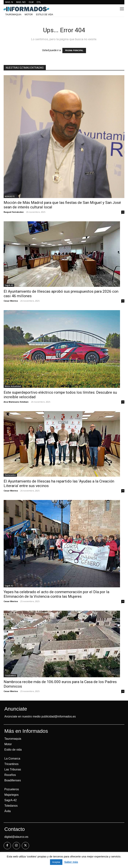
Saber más (71, 862)
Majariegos (11, 795)
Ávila (8, 811)
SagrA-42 (9, 285)
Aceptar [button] (56, 862)
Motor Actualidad (13, 386)
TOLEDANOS (10, 676)
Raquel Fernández (14, 212)
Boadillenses (13, 780)
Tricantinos (11, 764)
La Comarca (12, 759)
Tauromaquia (13, 739)
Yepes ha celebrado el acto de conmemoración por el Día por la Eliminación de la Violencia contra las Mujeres (56, 594)
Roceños (10, 775)
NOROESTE (10, 196)
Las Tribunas (13, 769)
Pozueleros (12, 789)
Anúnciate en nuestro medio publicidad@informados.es (40, 716)
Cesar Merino (11, 301)
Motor (8, 744)
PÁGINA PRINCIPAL (74, 51)
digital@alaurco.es (16, 837)
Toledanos (11, 806)
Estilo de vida (13, 750)
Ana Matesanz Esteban (16, 402)
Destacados (10, 475)
